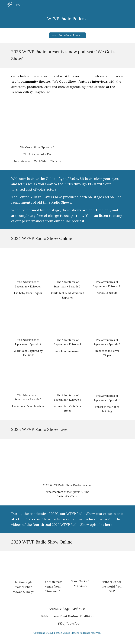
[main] (67, 19)
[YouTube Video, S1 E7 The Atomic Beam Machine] (28, 380)
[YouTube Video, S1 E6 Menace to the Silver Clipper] (107, 323)
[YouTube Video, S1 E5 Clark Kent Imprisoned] (67, 323)
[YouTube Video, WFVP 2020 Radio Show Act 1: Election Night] (23, 566)
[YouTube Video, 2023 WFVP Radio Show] (67, 462)
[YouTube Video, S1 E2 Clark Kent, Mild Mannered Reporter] (67, 265)
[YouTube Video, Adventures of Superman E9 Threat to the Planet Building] (107, 380)
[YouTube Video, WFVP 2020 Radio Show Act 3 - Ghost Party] (82, 566)
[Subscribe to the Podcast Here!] (67, 35)
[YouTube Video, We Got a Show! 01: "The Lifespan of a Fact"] (38, 124)
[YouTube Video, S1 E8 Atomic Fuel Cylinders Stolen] (67, 380)
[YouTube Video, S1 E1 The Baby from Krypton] (28, 265)
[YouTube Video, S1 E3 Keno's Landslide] (107, 265)
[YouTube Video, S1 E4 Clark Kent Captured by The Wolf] (28, 323)
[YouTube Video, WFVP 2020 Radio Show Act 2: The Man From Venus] (53, 566)
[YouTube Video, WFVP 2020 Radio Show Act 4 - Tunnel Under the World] (112, 566)
